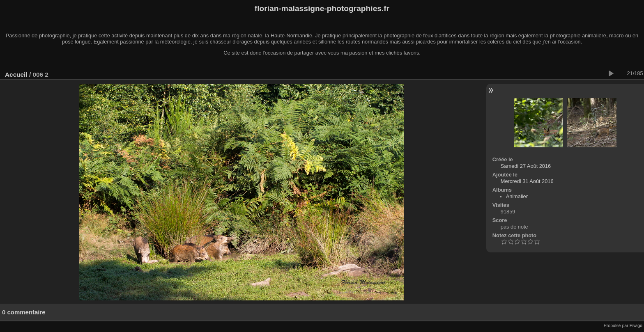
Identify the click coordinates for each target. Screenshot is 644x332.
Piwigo (636, 325)
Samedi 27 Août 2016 (526, 166)
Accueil (16, 74)
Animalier (517, 196)
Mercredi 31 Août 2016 (527, 181)
